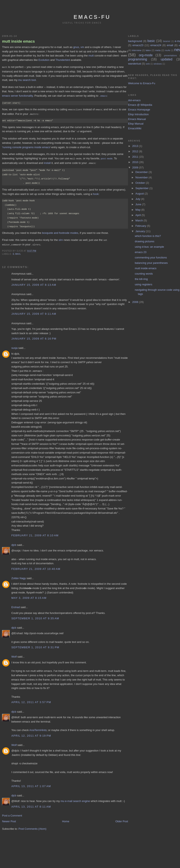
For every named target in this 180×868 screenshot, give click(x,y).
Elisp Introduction (138, 114)
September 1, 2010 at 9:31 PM (35, 645)
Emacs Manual (137, 119)
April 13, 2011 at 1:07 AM (31, 784)
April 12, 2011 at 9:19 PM (31, 734)
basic (151, 41)
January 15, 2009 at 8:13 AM (34, 283)
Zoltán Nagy (19, 576)
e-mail (17, 252)
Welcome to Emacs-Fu (142, 83)
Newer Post (9, 819)
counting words (144, 274)
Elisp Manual (136, 124)
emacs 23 (141, 252)
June (139, 204)
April (139, 215)
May (138, 210)
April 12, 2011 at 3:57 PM (31, 700)
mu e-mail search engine (75, 799)
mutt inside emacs (18, 41)
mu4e (168, 50)
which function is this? (148, 236)
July (138, 199)
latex (148, 50)
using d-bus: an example (149, 247)
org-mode (146, 55)
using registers (144, 284)
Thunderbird (63, 60)
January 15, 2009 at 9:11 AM (34, 312)
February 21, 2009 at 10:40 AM (36, 567)
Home (66, 819)
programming (137, 59)
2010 (136, 162)
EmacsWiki (135, 128)
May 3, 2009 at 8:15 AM (29, 596)
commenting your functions (151, 258)
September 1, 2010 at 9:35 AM (35, 616)
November (142, 177)
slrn (61, 238)
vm (82, 47)
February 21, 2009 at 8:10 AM (35, 533)
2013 (136, 146)
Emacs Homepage (139, 110)
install (47, 162)
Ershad (16, 605)
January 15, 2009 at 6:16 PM (34, 337)
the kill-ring (141, 279)
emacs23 (138, 45)
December (142, 172)
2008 (136, 302)
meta (158, 50)
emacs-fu (92, 17)
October (141, 183)
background (135, 41)
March (140, 220)
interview (136, 50)
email (170, 45)
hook (96, 192)
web (148, 64)
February (141, 226)
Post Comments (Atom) (33, 827)
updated (167, 59)
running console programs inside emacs (26, 146)
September (142, 188)
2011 (136, 157)
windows (158, 64)
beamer (167, 41)
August (140, 194)
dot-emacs (134, 100)
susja (14, 346)
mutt (91, 56)
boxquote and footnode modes (60, 231)
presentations (171, 56)
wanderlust (134, 64)
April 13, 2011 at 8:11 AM (31, 805)
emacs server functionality (17, 95)
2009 (136, 167)
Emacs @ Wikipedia (140, 105)
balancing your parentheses (151, 263)
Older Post (122, 819)
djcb (14, 543)
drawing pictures (145, 241)
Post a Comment (12, 813)
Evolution (44, 60)
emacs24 (156, 45)
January (141, 231)
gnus (76, 47)
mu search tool (27, 80)
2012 (136, 151)
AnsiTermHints (38, 728)
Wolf (14, 655)
